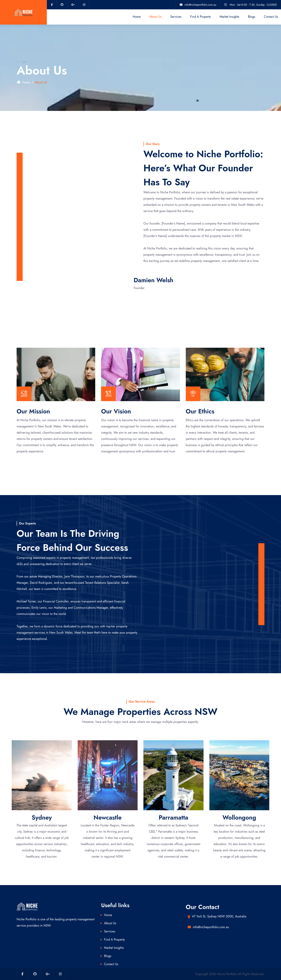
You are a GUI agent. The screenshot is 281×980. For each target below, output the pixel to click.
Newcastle (108, 818)
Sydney (42, 818)
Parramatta (173, 818)
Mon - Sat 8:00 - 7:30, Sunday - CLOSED (253, 5)
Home (137, 17)
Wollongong (239, 818)
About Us (156, 17)
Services (176, 17)
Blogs (252, 17)
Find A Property (200, 17)
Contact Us (271, 17)
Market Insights (229, 17)
